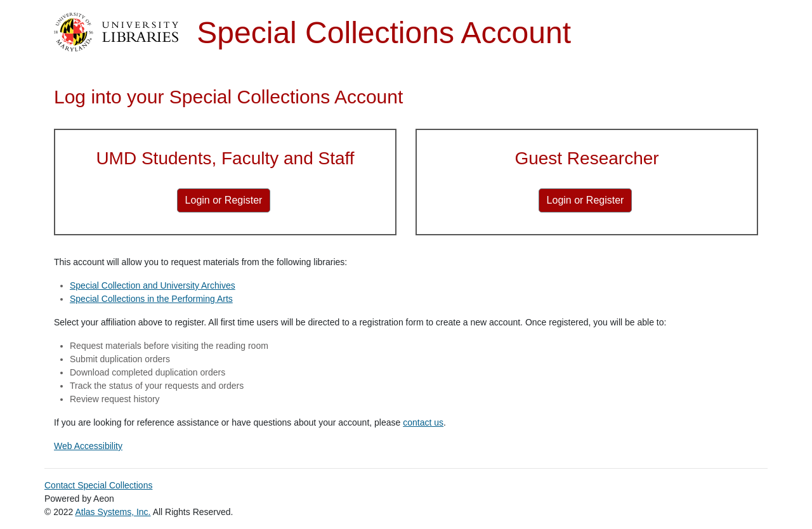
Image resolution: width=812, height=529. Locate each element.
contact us (423, 422)
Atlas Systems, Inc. (113, 512)
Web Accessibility (88, 446)
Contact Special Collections (98, 485)
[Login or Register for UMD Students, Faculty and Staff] (224, 200)
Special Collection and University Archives (153, 285)
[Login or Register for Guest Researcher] (586, 200)
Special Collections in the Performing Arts (151, 299)
